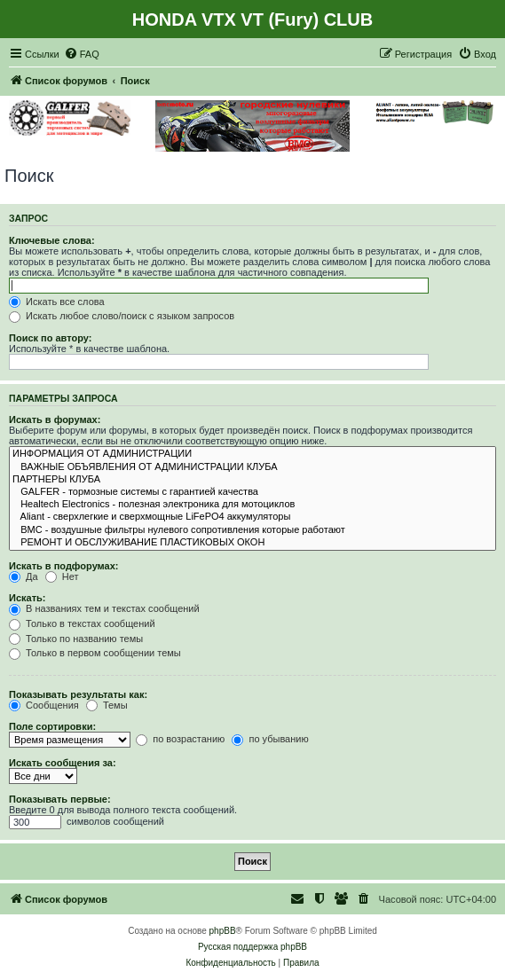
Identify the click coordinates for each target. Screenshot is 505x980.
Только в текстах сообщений (82, 623)
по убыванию (270, 739)
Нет (62, 576)
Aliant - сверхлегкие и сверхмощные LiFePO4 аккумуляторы (252, 517)
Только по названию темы (76, 639)
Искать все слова (57, 302)
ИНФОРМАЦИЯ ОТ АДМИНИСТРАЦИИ (252, 454)
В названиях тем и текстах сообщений (104, 608)
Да (24, 576)
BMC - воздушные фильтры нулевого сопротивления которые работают (252, 530)
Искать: (27, 598)
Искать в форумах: (55, 419)
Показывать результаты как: (78, 694)
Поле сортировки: (52, 726)
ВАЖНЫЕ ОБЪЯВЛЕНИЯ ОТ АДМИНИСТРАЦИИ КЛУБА (252, 467)
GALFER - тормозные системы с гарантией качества (252, 492)
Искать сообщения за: (63, 763)
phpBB (223, 931)
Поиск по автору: (50, 338)
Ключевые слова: (52, 240)
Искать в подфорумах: (64, 566)
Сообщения (44, 705)
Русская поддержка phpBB (252, 947)
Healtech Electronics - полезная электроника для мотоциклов (252, 505)
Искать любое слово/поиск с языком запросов (122, 316)
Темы (107, 705)
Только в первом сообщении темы (95, 653)
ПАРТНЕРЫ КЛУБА (252, 480)
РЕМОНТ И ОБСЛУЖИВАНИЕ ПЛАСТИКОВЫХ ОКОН (252, 543)
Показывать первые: (60, 799)
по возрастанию (180, 739)
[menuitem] (82, 54)
